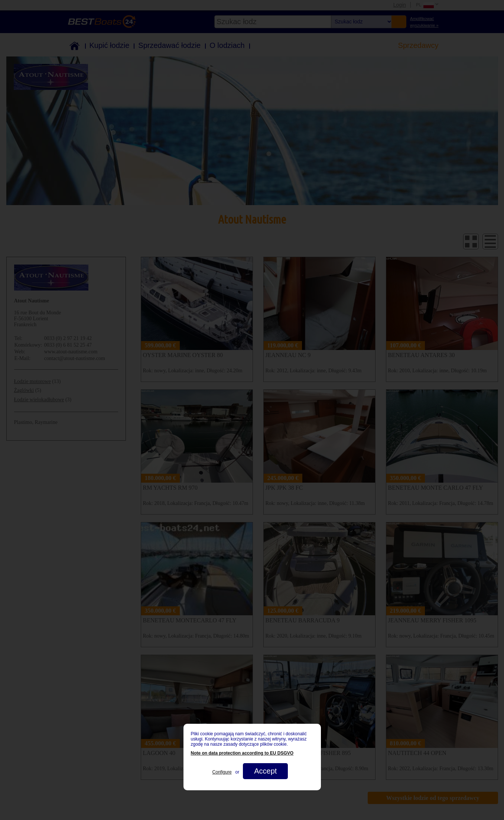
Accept (265, 771)
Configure (222, 772)
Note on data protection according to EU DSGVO (242, 753)
